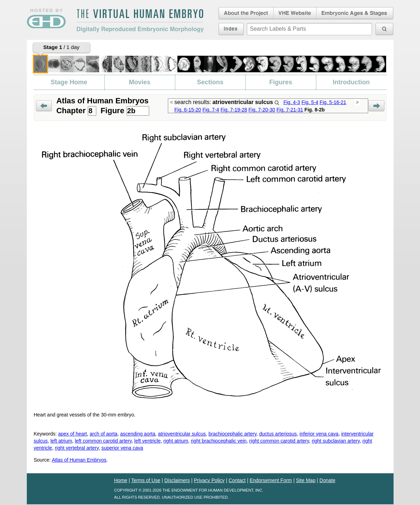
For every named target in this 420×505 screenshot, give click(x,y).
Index (231, 29)
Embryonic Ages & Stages (355, 13)
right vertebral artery (77, 448)
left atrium (61, 441)
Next (376, 106)
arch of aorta (104, 434)
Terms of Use (146, 480)
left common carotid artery (103, 441)
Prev (44, 106)
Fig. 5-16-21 (333, 102)
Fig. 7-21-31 (290, 110)
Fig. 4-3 (292, 102)
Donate (327, 480)
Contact (237, 480)
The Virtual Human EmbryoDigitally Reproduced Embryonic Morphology (140, 21)
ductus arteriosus (278, 434)
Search (277, 103)
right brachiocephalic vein (219, 441)
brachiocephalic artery (232, 434)
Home (121, 480)
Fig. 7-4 (211, 110)
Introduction (351, 82)
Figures (281, 82)
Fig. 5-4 (310, 102)
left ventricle (148, 441)
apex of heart (73, 434)
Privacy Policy (209, 480)
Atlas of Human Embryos (79, 460)
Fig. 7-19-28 (234, 110)
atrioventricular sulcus (182, 434)
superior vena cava (122, 448)
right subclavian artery (336, 441)
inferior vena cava (319, 434)
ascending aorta (138, 434)
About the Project (245, 13)
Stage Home (69, 82)
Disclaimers (177, 480)
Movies (139, 82)
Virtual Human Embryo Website (295, 13)
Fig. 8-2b (315, 110)
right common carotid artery (279, 441)
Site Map (306, 480)
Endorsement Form (271, 480)
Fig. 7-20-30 (262, 110)
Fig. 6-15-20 (188, 110)
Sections (210, 82)
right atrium (176, 441)
